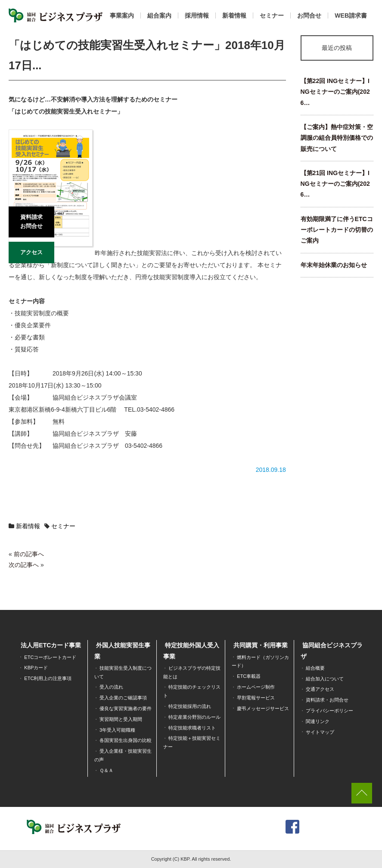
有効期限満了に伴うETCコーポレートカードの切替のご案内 (337, 230)
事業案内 (122, 15)
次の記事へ (24, 565)
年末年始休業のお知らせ (334, 265)
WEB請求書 (351, 15)
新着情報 (234, 15)
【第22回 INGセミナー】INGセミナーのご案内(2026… (335, 92)
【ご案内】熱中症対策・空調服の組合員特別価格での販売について (337, 138)
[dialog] (366, 851)
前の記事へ (29, 554)
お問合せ (309, 15)
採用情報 (197, 15)
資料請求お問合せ (31, 222)
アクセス (31, 252)
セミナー (272, 15)
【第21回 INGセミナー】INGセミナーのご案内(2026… (335, 184)
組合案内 (159, 15)
